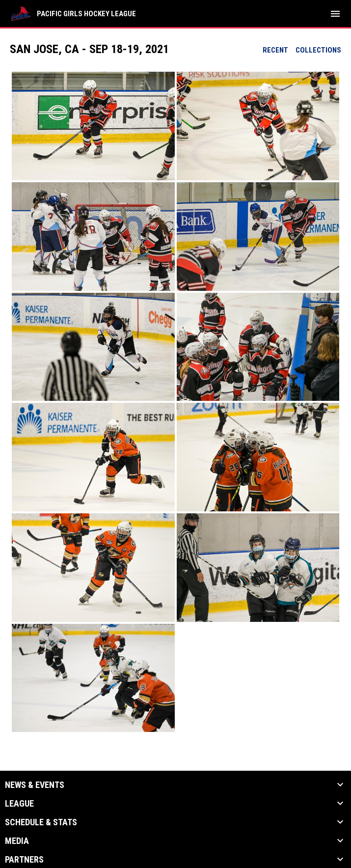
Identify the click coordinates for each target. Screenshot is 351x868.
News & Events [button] (35, 785)
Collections (318, 50)
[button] (93, 126)
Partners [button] (24, 860)
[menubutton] (335, 14)
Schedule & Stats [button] (41, 822)
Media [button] (17, 841)
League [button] (19, 804)
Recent (275, 50)
